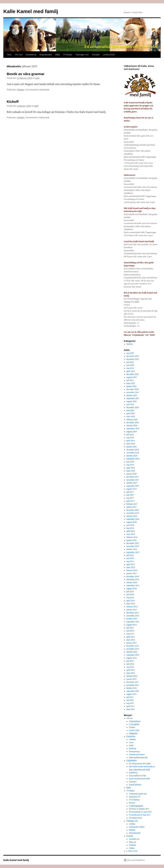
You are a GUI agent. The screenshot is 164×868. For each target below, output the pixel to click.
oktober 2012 (132, 652)
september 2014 (133, 585)
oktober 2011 (132, 688)
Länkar (132, 848)
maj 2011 (130, 703)
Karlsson (133, 748)
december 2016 (133, 510)
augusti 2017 (132, 489)
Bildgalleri (133, 733)
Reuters (132, 803)
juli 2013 (130, 628)
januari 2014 (132, 610)
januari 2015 (132, 573)
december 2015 (133, 543)
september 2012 (133, 655)
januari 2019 (132, 447)
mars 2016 (131, 534)
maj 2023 (130, 368)
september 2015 (133, 552)
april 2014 (131, 601)
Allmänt (132, 739)
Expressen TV (135, 797)
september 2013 (133, 622)
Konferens (133, 773)
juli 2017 (130, 492)
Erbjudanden (46, 55)
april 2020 (131, 413)
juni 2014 (130, 595)
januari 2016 (132, 540)
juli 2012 (130, 661)
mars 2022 (131, 383)
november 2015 (133, 546)
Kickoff (13, 102)
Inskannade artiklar (137, 827)
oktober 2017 (132, 483)
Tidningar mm (82, 55)
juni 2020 (130, 410)
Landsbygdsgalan (136, 806)
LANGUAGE (109, 55)
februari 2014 (132, 607)
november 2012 (133, 649)
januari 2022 (132, 386)
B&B (58, 55)
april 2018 (131, 468)
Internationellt (135, 833)
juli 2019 (130, 435)
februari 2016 (132, 537)
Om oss (19, 55)
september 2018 (133, 459)
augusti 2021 (132, 401)
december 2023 (133, 359)
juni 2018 (130, 462)
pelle (37, 78)
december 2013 (133, 613)
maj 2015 (130, 561)
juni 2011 (130, 700)
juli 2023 (130, 362)
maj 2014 (130, 598)
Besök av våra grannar (26, 74)
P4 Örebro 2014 (135, 818)
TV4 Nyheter (134, 800)
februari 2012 (132, 676)
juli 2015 (130, 555)
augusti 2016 (132, 522)
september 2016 (133, 519)
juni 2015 (130, 558)
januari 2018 (132, 474)
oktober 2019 (132, 426)
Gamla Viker (134, 730)
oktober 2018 (132, 456)
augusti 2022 (132, 377)
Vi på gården (134, 724)
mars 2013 (131, 640)
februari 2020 (132, 419)
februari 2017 (132, 504)
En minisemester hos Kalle (140, 764)
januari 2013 (132, 643)
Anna (131, 742)
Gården (132, 727)
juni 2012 (130, 664)
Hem (9, 55)
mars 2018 (131, 471)
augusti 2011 (132, 694)
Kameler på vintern (137, 754)
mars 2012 (131, 673)
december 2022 (133, 374)
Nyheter (21, 90)
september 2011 (133, 691)
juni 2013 (130, 631)
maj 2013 (130, 634)
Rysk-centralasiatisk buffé (139, 779)
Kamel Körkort (135, 785)
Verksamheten (135, 721)
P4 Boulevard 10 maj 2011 (140, 815)
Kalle (131, 745)
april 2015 (131, 564)
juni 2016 (130, 525)
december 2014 (133, 576)
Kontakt (96, 55)
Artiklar (132, 824)
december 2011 (133, 682)
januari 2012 (132, 679)
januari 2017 (132, 507)
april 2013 (131, 637)
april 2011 (131, 706)
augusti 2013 (132, 625)
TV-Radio (68, 55)
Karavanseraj (134, 751)
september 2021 (133, 398)
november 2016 (133, 513)
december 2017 (133, 477)
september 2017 (133, 486)
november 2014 (133, 579)
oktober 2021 (132, 395)
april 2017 (131, 501)
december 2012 (133, 646)
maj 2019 (130, 438)
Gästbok (132, 845)
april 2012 (131, 670)
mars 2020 (131, 416)
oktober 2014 (132, 582)
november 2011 (133, 685)
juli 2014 (130, 592)
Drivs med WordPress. (136, 860)
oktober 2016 (132, 516)
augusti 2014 (132, 589)
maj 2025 (130, 353)
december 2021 (133, 389)
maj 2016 (130, 528)
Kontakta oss (134, 839)
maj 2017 (130, 498)
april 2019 (131, 441)
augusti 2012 (132, 658)
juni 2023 (130, 365)
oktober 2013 (132, 619)
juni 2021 (130, 404)
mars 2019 (131, 444)
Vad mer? (133, 782)
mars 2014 (131, 604)
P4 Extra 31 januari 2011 (139, 809)
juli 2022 (130, 380)
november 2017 (133, 480)
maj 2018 (130, 465)
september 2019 (133, 429)
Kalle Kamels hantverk (138, 758)
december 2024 (133, 356)
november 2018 (133, 453)
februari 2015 (132, 570)
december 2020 (133, 407)
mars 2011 (131, 709)
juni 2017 (130, 495)
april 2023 (131, 371)
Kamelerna (31, 55)
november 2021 (133, 392)
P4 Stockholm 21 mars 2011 (140, 812)
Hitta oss (133, 842)
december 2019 (133, 423)
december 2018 (133, 450)
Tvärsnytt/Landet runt (138, 794)
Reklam (132, 830)
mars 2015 (131, 567)
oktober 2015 (132, 549)
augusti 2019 (132, 432)
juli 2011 (130, 697)
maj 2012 (130, 667)
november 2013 (133, 616)
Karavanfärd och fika (138, 776)
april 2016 (131, 531)
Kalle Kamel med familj (31, 11)
